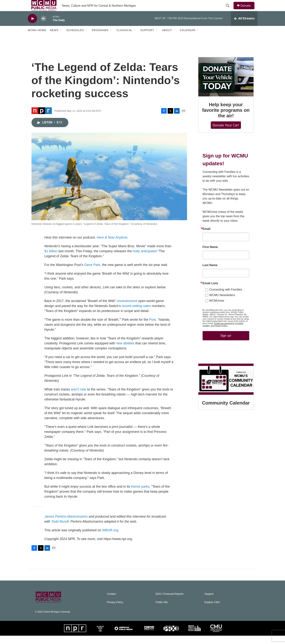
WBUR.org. (111, 539)
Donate (248, 10)
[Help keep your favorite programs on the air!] (226, 85)
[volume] (44, 27)
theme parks (140, 495)
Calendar (188, 38)
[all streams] (244, 27)
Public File (162, 611)
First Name (210, 255)
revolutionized (127, 309)
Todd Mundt (60, 530)
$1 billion (51, 259)
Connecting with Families (226, 298)
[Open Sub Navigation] (61, 38)
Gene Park (92, 273)
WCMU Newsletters (222, 303)
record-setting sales (136, 314)
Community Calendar (226, 411)
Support (147, 38)
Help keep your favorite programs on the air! (226, 118)
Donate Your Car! (226, 133)
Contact (111, 602)
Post (153, 328)
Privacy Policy (115, 611)
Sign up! (226, 344)
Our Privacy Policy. (219, 334)
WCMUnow (217, 309)
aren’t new (79, 398)
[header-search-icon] (229, 10)
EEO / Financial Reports (170, 602)
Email (207, 237)
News (54, 38)
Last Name (210, 274)
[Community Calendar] (226, 388)
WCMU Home (37, 38)
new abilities (125, 352)
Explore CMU (212, 611)
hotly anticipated (145, 259)
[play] (32, 27)
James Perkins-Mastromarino (66, 525)
